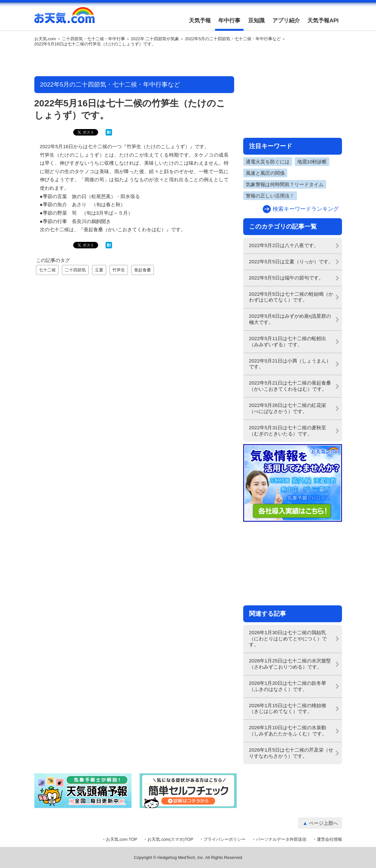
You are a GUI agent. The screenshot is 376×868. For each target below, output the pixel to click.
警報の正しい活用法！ (270, 196)
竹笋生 (119, 270)
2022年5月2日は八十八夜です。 (284, 245)
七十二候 (47, 270)
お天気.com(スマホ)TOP (170, 839)
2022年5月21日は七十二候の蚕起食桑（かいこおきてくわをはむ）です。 (290, 386)
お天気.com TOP (122, 839)
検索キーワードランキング (306, 209)
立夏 (99, 270)
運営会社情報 (329, 839)
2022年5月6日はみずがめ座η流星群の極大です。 (290, 319)
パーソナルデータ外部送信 (281, 839)
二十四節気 (75, 270)
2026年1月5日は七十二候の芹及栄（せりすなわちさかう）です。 (291, 753)
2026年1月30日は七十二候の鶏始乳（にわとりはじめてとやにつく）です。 (288, 639)
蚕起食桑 (142, 270)
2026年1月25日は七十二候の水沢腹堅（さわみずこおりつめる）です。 (290, 664)
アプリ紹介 (286, 21)
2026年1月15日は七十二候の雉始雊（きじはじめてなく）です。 (288, 708)
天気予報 (200, 21)
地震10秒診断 (312, 162)
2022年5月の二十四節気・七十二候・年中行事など (233, 39)
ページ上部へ (324, 823)
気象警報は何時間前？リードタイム (285, 184)
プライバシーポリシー (224, 839)
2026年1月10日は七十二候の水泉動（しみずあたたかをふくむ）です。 (288, 731)
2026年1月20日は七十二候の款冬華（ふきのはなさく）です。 (288, 686)
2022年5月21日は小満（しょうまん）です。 (290, 364)
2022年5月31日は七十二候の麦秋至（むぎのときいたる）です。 (288, 431)
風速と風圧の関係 (265, 173)
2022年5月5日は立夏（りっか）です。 (291, 262)
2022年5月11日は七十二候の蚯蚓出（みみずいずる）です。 (288, 341)
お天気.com (64, 19)
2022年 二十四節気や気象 (155, 39)
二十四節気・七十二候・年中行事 (93, 39)
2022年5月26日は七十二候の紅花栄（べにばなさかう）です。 (288, 408)
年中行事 (229, 21)
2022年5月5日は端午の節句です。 (286, 278)
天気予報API (323, 21)
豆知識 (256, 21)
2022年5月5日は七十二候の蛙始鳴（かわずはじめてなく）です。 (291, 297)
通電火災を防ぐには (268, 162)
